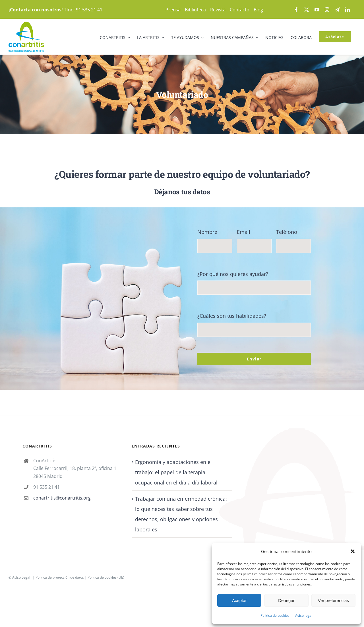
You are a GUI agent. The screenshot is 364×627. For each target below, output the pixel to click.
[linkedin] (348, 10)
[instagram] (327, 10)
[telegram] (337, 10)
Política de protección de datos (60, 577)
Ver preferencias (333, 600)
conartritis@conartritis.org (62, 498)
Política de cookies (275, 615)
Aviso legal (304, 615)
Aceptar (239, 600)
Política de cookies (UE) (106, 577)
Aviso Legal (21, 577)
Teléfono (287, 232)
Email (244, 232)
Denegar (286, 600)
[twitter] (307, 10)
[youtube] (317, 10)
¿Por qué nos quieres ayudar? (233, 274)
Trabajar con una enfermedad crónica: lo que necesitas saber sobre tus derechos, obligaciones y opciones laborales (181, 514)
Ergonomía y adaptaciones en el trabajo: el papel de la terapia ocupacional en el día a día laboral (176, 472)
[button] (353, 551)
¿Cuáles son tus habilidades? (232, 316)
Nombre (207, 232)
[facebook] (296, 10)
